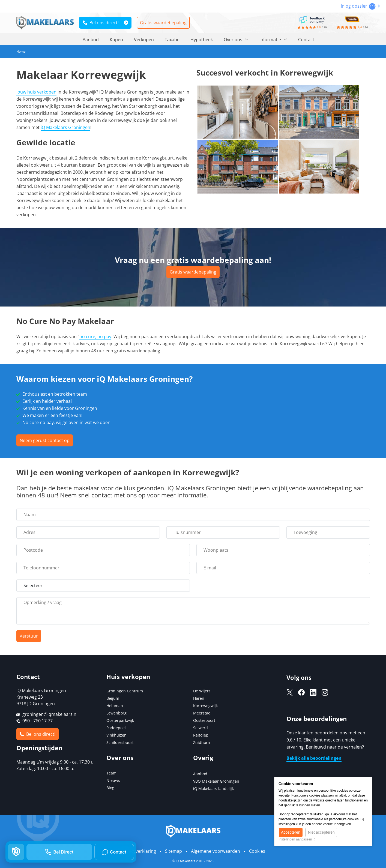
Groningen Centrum (125, 691)
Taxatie (172, 40)
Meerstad (202, 713)
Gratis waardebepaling (163, 23)
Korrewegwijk (205, 706)
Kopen (116, 40)
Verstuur (29, 636)
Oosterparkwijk (120, 720)
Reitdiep (201, 735)
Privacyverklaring (138, 851)
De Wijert (202, 691)
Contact (306, 40)
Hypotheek (202, 40)
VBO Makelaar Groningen (216, 781)
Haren (199, 698)
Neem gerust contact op (45, 440)
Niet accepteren (321, 832)
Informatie (273, 40)
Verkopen (144, 40)
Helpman (115, 706)
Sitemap (173, 851)
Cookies (257, 851)
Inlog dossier (360, 6)
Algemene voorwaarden (216, 851)
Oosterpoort (204, 720)
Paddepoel (116, 728)
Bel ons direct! (101, 23)
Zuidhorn (202, 742)
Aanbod (91, 40)
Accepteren (291, 832)
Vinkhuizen (116, 735)
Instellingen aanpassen (297, 839)
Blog (110, 788)
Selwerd (201, 728)
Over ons (236, 40)
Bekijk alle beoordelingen (314, 758)
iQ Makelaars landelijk (213, 789)
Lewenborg (116, 713)
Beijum (113, 698)
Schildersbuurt (120, 742)
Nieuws (113, 780)
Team (111, 773)
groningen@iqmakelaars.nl (50, 714)
